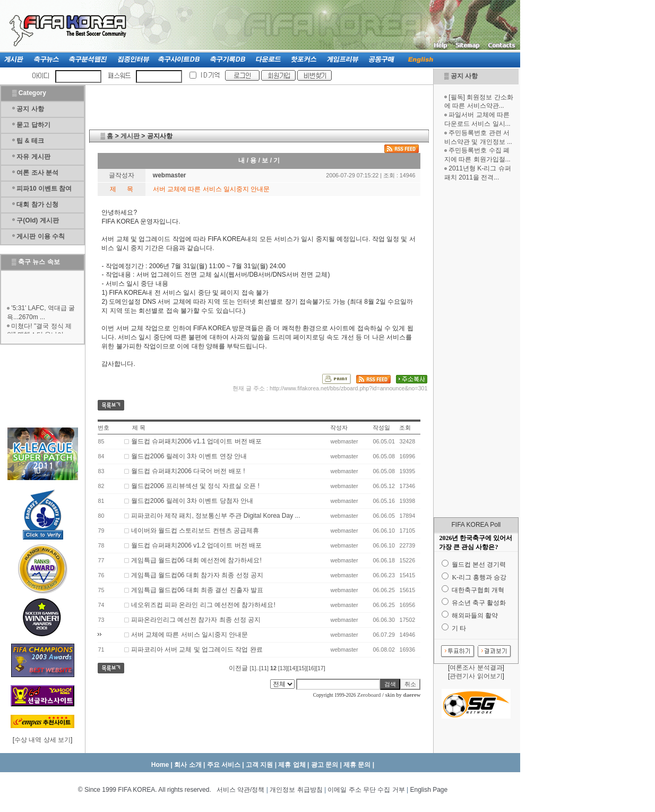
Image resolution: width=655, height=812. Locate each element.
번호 (104, 428)
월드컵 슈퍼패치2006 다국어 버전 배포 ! (188, 471)
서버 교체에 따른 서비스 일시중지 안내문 (190, 635)
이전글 (238, 668)
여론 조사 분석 (37, 173)
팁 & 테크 (30, 141)
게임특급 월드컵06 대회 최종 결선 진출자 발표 (197, 590)
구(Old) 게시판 (37, 220)
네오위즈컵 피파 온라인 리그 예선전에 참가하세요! (203, 605)
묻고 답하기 (33, 125)
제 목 (139, 428)
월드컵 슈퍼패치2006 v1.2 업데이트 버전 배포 (196, 545)
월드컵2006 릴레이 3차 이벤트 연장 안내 (189, 456)
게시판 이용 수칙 (41, 236)
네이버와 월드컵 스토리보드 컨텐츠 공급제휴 (195, 531)
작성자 (339, 428)
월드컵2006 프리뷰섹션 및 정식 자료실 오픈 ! (195, 486)
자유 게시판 (33, 157)
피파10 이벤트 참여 (44, 189)
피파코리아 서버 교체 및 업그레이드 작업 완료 (197, 649)
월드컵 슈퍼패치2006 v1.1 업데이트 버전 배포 (196, 441)
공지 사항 (464, 76)
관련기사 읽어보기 (476, 676)
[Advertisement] (476, 349)
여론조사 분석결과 (476, 668)
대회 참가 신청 (37, 204)
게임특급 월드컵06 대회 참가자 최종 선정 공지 (197, 575)
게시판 (130, 136)
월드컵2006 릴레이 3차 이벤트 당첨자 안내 (192, 501)
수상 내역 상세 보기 (42, 740)
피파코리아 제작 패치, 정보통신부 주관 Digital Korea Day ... (216, 516)
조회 (405, 428)
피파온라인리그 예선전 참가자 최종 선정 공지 (196, 620)
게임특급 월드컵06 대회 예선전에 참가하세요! (196, 560)
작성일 (381, 428)
